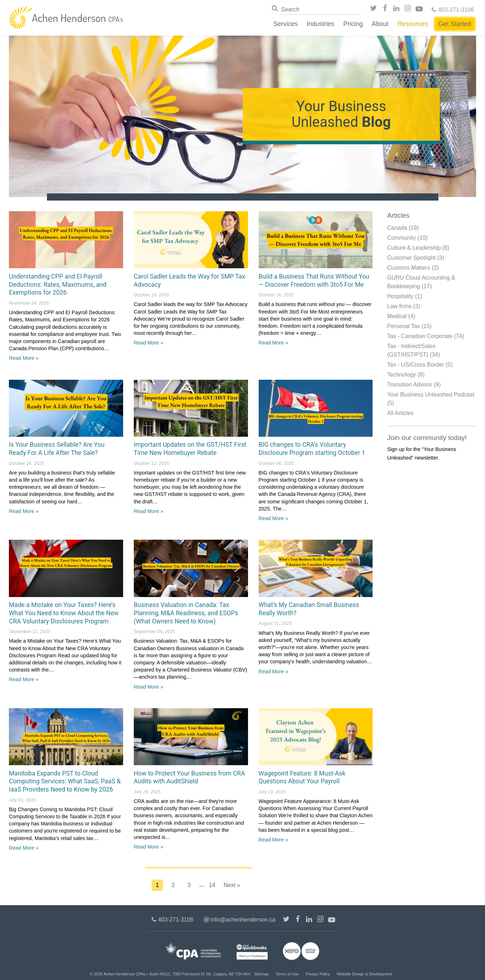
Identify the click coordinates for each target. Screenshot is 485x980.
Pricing (353, 24)
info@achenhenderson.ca (243, 920)
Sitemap (262, 974)
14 (212, 885)
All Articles (400, 413)
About (380, 24)
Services (286, 24)
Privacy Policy (318, 974)
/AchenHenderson (386, 9)
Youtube (420, 9)
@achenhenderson (374, 9)
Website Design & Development (365, 974)
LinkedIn (397, 9)
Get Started (455, 24)
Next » (232, 885)
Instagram (408, 9)
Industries (321, 24)
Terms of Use (287, 974)
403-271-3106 (456, 10)
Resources (413, 24)
